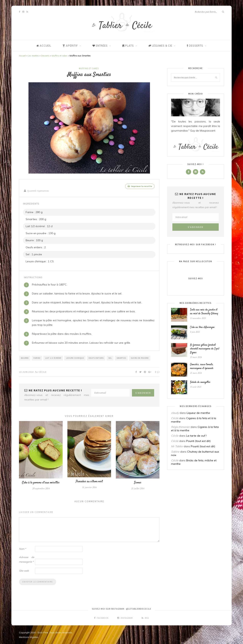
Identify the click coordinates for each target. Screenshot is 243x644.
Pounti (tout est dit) (198, 441)
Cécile (43, 372)
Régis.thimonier (180, 427)
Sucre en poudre (140, 358)
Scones (138, 482)
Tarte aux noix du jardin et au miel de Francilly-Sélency (204, 312)
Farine (37, 358)
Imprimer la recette (140, 186)
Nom (22, 548)
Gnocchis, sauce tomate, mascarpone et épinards (202, 366)
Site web (24, 570)
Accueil (22, 56)
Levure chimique (75, 358)
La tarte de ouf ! (196, 436)
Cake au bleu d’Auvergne (202, 327)
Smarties (121, 358)
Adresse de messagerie (27, 559)
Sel (110, 358)
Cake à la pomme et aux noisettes (41, 482)
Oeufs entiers (96, 358)
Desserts (45, 56)
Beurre (25, 358)
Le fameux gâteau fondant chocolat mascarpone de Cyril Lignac (205, 349)
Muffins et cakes (60, 56)
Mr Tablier (177, 446)
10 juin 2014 (26, 372)
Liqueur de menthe (198, 413)
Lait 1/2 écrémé (53, 358)
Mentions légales (29, 637)
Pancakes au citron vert (89, 481)
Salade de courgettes (200, 382)
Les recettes (33, 56)
